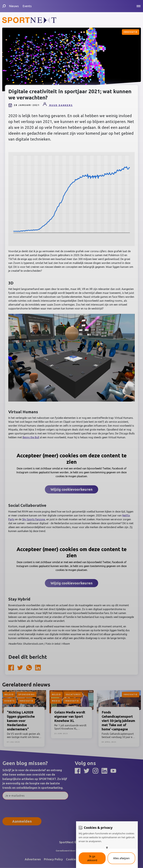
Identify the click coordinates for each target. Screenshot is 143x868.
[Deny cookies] (121, 858)
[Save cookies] (92, 858)
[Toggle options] (107, 847)
